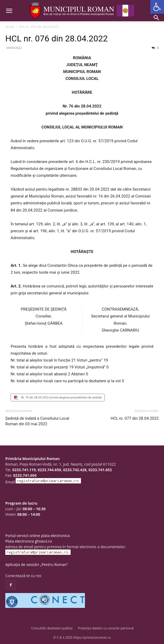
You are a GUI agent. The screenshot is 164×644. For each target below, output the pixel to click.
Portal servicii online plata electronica (38, 536)
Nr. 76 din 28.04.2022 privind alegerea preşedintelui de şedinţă (61, 398)
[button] (157, 7)
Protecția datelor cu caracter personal (106, 628)
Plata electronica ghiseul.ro (29, 541)
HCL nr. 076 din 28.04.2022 (57, 38)
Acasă (10, 27)
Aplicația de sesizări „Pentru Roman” (37, 564)
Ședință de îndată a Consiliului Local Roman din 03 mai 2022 (37, 421)
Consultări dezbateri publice (52, 628)
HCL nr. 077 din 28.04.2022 (135, 418)
